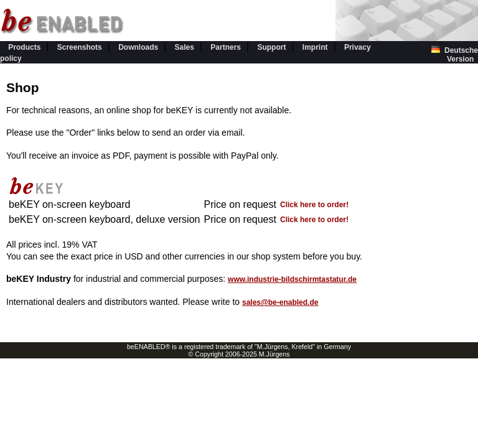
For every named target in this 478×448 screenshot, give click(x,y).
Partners (226, 47)
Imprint (315, 47)
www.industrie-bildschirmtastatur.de (292, 279)
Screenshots (80, 47)
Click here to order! (314, 205)
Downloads (138, 47)
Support (271, 47)
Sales (185, 47)
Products (24, 47)
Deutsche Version (455, 55)
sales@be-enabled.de (280, 302)
